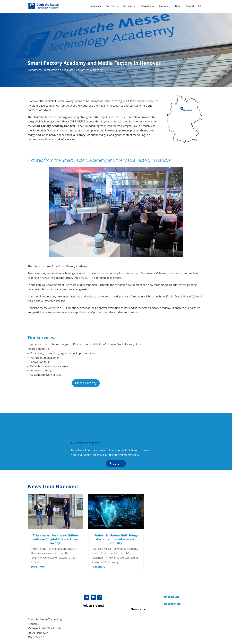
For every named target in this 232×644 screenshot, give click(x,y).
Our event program (85, 443)
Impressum (172, 597)
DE (42, 637)
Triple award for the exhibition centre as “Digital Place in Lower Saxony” (55, 539)
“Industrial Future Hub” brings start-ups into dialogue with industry (116, 539)
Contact (190, 6)
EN (37, 637)
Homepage (95, 6)
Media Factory (86, 383)
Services (163, 6)
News (178, 6)
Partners (128, 6)
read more (38, 567)
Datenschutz (172, 604)
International (147, 6)
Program (110, 6)
